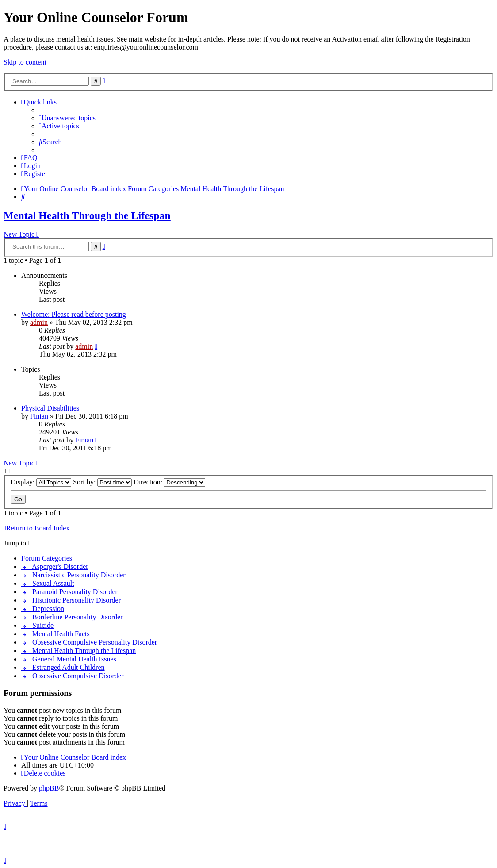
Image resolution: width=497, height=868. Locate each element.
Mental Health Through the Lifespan (87, 215)
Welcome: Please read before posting (74, 314)
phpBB (49, 788)
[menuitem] (67, 118)
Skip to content (25, 62)
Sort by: (102, 482)
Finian (39, 416)
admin (39, 322)
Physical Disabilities (50, 408)
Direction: (169, 482)
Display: (41, 482)
